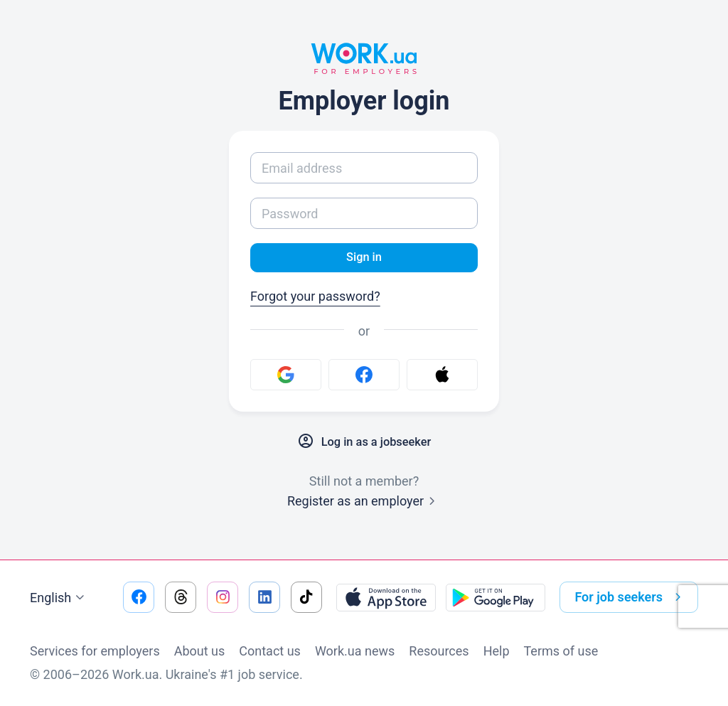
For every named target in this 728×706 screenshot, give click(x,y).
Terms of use (561, 651)
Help (497, 651)
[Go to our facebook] (139, 597)
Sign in (364, 258)
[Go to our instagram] (223, 597)
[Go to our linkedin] (264, 597)
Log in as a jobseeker (364, 444)
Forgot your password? (315, 298)
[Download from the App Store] (386, 597)
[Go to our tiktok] (306, 597)
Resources (439, 651)
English (59, 598)
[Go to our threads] (181, 597)
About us (200, 651)
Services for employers (95, 651)
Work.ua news (355, 651)
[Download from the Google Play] (496, 597)
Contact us (270, 651)
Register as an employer (364, 503)
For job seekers (631, 597)
